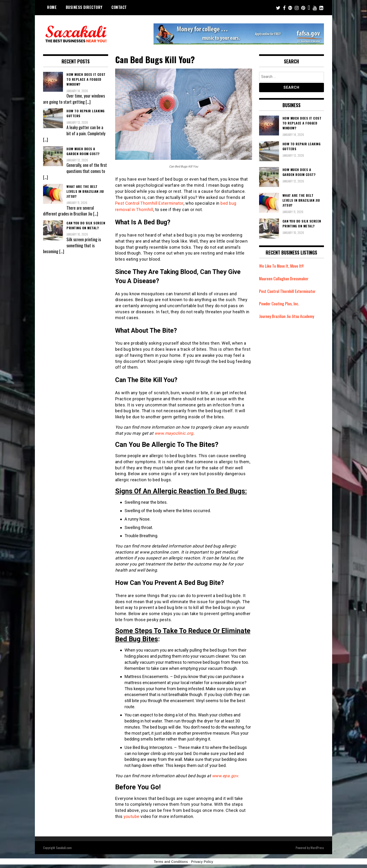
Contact (119, 7)
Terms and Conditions (171, 861)
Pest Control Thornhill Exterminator (150, 203)
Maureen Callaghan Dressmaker (284, 278)
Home (52, 7)
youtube (132, 816)
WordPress (317, 847)
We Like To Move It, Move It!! (282, 266)
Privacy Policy (202, 861)
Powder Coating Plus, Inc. (279, 303)
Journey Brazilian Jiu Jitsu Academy (287, 316)
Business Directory (84, 7)
